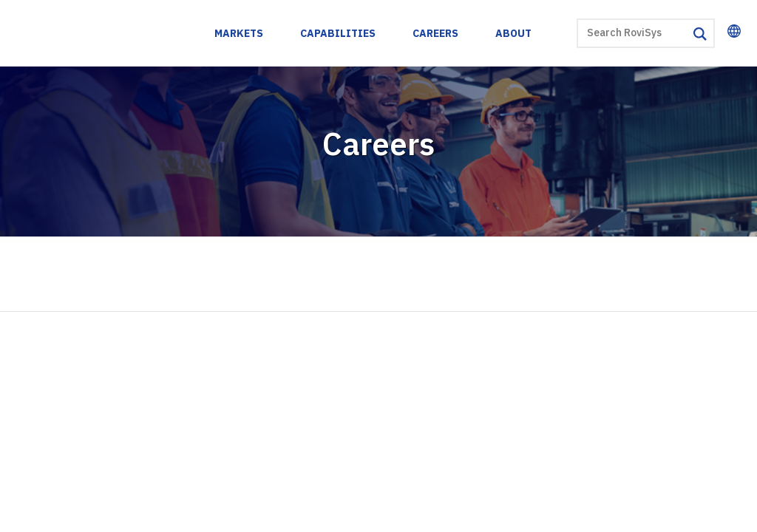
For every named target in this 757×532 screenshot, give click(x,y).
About (514, 33)
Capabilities (339, 33)
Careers (436, 33)
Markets (240, 33)
